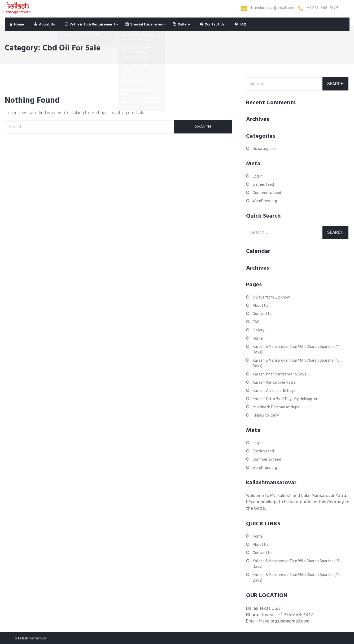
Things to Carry (266, 415)
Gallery (259, 330)
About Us (261, 306)
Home (258, 338)
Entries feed (263, 185)
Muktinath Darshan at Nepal (276, 407)
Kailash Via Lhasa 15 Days (274, 391)
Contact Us (263, 314)
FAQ (256, 322)
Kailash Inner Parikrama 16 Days (279, 374)
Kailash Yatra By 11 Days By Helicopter (285, 399)
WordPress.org (265, 201)
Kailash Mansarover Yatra (274, 382)
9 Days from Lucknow (271, 297)
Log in (258, 176)
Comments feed (267, 193)
